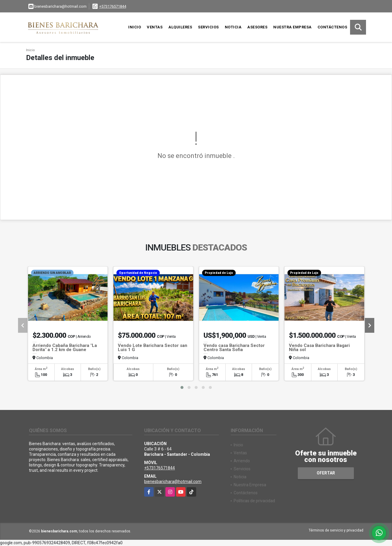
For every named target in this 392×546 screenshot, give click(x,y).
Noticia (233, 27)
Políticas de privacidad (254, 501)
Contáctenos (332, 27)
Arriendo (242, 461)
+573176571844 (113, 6)
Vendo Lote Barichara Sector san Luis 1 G (153, 348)
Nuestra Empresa (292, 27)
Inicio (135, 27)
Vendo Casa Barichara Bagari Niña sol (319, 348)
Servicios (208, 27)
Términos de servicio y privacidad (336, 530)
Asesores (257, 27)
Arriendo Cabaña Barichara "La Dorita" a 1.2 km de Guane (65, 348)
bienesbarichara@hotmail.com (173, 482)
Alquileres (180, 27)
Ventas (155, 27)
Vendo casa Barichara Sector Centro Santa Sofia (234, 348)
